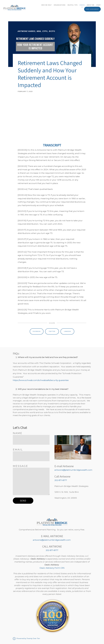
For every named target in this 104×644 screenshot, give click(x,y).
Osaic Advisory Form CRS (52, 568)
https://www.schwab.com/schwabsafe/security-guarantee (41, 380)
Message (20, 466)
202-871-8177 (61, 480)
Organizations (60, 5)
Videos (82, 5)
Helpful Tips (73, 5)
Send (23, 501)
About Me (91, 5)
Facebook (37, 331)
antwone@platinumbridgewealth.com (73, 470)
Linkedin (67, 331)
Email (18, 450)
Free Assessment (92, 9)
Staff (99, 5)
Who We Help (47, 5)
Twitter (52, 331)
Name (18, 433)
